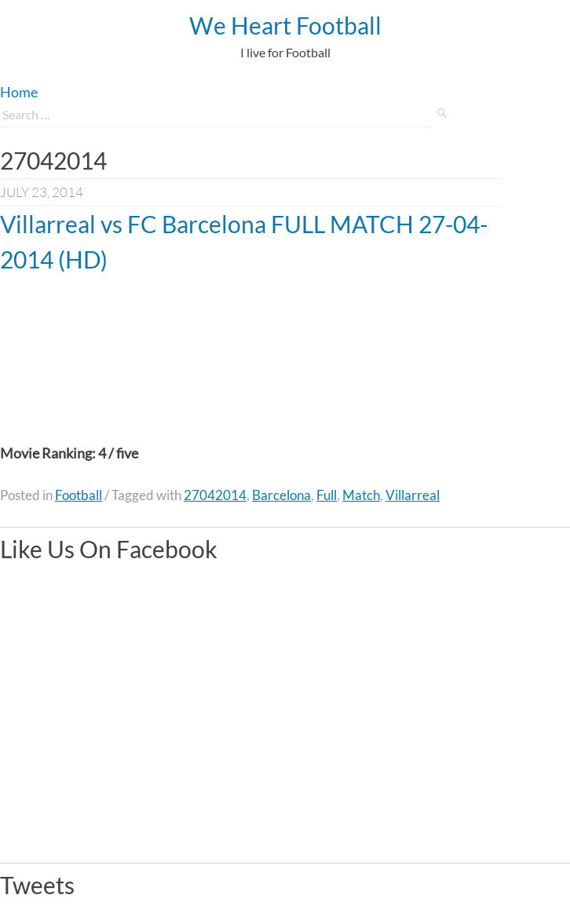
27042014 (215, 495)
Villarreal (413, 495)
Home (19, 92)
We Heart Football (285, 25)
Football (79, 495)
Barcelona (281, 495)
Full (327, 495)
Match (361, 495)
